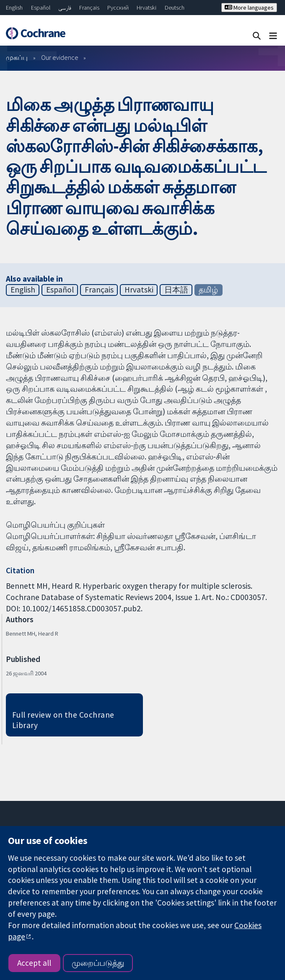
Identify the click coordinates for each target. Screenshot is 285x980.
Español (41, 8)
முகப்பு (17, 57)
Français (89, 8)
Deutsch (175, 8)
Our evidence (60, 57)
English (14, 8)
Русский (118, 8)
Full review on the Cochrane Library (63, 720)
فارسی (65, 8)
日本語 (176, 290)
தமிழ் (208, 290)
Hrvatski (146, 8)
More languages (249, 8)
